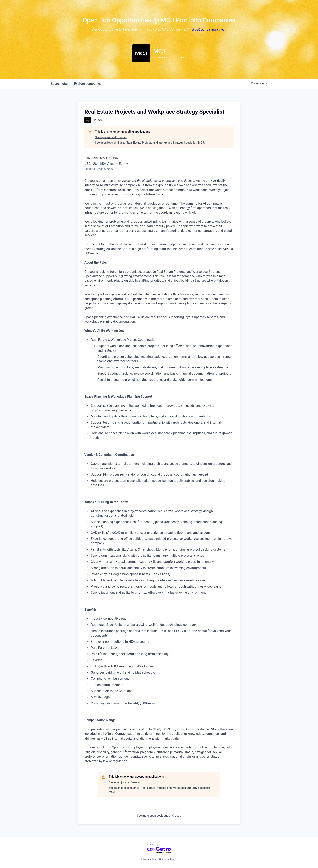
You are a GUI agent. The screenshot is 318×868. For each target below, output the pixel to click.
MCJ (159, 51)
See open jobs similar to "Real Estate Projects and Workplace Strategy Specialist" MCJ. (150, 143)
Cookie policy (167, 859)
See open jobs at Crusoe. (111, 137)
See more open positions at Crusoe (159, 816)
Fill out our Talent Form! (208, 29)
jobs (59, 84)
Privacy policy (148, 859)
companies (88, 84)
